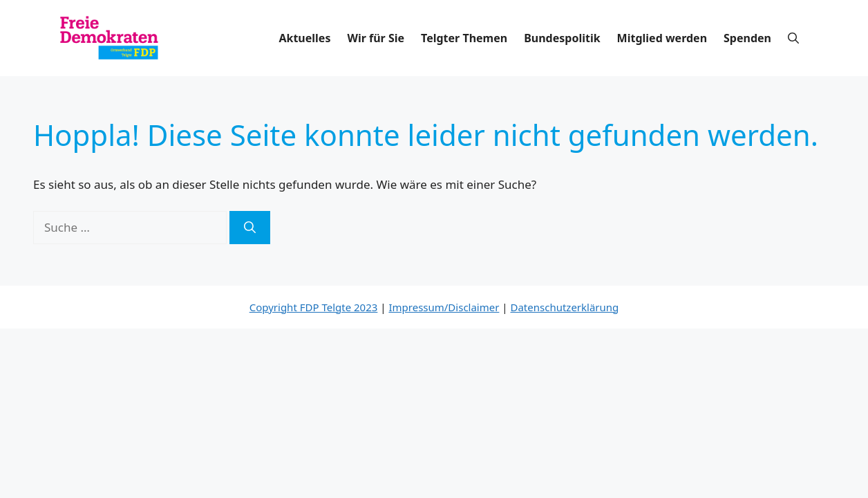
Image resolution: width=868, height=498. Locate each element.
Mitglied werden (662, 38)
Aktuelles (304, 38)
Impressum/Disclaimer (444, 307)
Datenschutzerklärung (565, 307)
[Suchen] (250, 228)
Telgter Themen (464, 38)
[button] (793, 38)
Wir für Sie (376, 38)
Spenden (747, 38)
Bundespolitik (562, 38)
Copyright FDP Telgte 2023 (314, 307)
